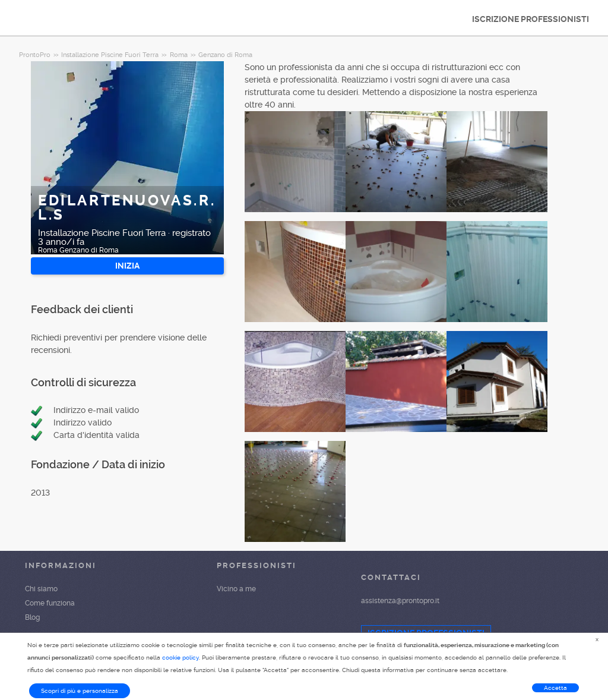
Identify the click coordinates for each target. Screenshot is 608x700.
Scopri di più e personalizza (80, 691)
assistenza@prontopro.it (400, 601)
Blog (32, 617)
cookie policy (180, 658)
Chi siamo (41, 589)
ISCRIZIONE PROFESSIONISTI (531, 19)
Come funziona (50, 603)
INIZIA (127, 266)
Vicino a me (236, 589)
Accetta (555, 688)
